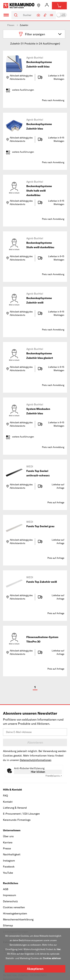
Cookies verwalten (14, 907)
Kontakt (8, 802)
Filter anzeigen (40, 34)
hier (59, 949)
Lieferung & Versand (15, 808)
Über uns (8, 836)
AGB (6, 889)
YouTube (8, 873)
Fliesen (11, 25)
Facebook (9, 867)
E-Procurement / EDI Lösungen (21, 814)
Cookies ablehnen (52, 958)
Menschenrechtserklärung (18, 919)
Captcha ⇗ (54, 776)
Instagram (9, 861)
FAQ (5, 796)
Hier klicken (38, 772)
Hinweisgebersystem (15, 913)
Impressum (10, 895)
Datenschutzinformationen (36, 760)
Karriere (8, 842)
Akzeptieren (35, 969)
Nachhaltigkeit (12, 854)
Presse (7, 848)
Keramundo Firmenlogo (17, 820)
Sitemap (8, 925)
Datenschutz (10, 901)
